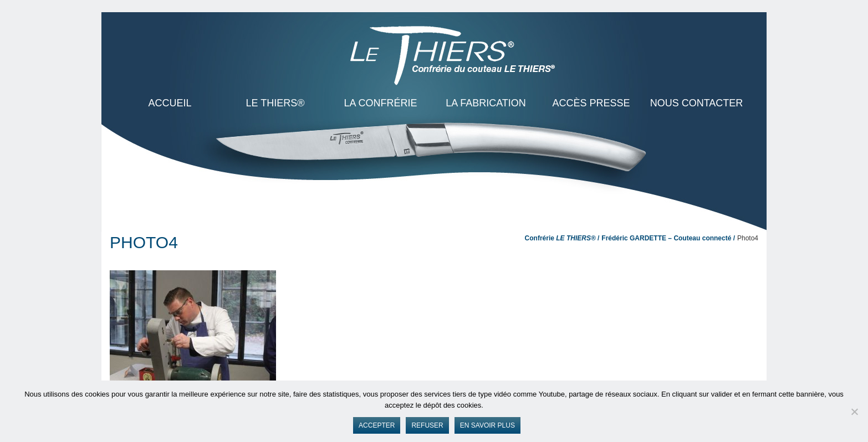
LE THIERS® (275, 103)
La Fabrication (486, 103)
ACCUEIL (170, 103)
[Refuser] (854, 412)
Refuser (427, 425)
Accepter (377, 425)
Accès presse (591, 103)
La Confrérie (380, 103)
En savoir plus (487, 425)
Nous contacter (697, 103)
